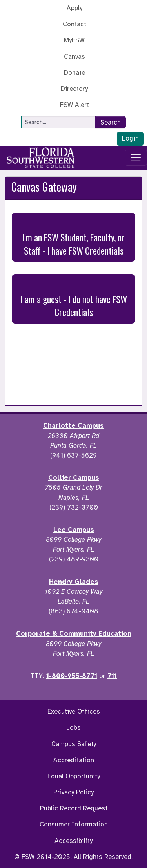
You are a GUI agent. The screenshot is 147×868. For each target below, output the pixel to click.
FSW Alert (74, 105)
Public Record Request (74, 808)
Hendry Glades (74, 582)
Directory (74, 89)
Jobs (73, 728)
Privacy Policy (73, 792)
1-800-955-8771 (72, 676)
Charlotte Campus (73, 426)
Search (111, 122)
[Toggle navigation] (136, 158)
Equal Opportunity (74, 776)
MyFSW (74, 40)
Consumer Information (74, 824)
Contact (74, 24)
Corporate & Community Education (74, 634)
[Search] (58, 122)
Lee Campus (74, 530)
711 (112, 676)
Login (130, 138)
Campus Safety (74, 744)
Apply (74, 8)
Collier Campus (74, 478)
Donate (74, 73)
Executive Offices (74, 712)
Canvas (74, 57)
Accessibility (73, 841)
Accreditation (74, 760)
